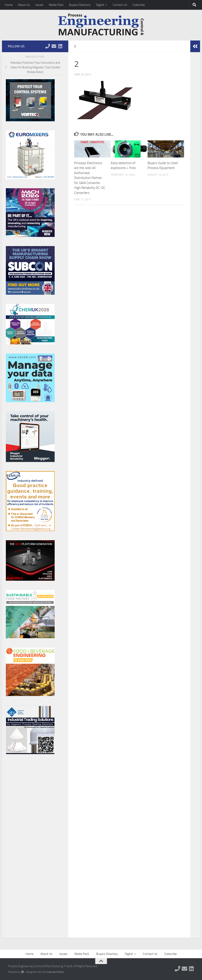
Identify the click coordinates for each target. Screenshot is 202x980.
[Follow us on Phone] (48, 46)
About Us (24, 5)
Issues (39, 5)
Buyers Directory (80, 5)
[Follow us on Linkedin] (60, 46)
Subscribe (139, 5)
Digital (100, 5)
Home (9, 5)
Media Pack (56, 5)
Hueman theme (55, 972)
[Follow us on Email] (54, 46)
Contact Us (120, 5)
